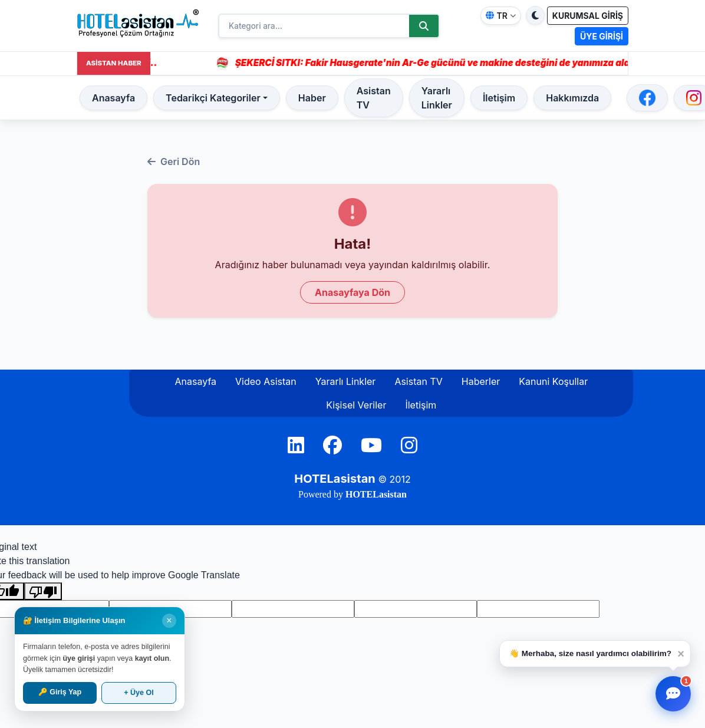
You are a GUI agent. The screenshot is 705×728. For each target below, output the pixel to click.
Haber (312, 98)
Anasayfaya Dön (352, 292)
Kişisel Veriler (356, 405)
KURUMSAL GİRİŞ (588, 16)
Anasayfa (113, 98)
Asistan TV (374, 98)
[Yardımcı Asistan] (673, 694)
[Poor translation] (43, 592)
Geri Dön (174, 162)
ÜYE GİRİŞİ (602, 36)
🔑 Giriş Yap (60, 692)
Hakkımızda (572, 98)
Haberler (481, 381)
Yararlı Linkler (437, 98)
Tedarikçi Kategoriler (213, 98)
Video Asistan (266, 381)
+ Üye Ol (139, 693)
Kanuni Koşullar (553, 381)
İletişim (499, 98)
